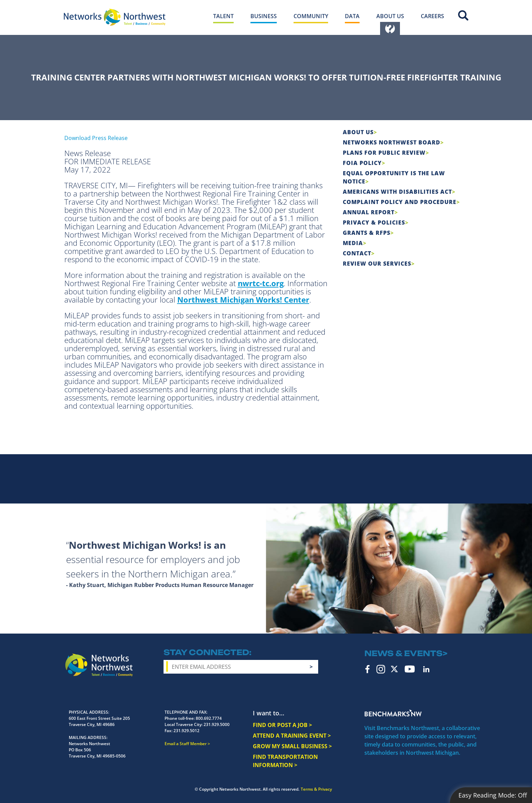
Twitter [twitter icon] (394, 669)
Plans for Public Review (384, 153)
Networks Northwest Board (392, 142)
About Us (358, 132)
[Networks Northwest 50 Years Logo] (115, 17)
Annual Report (369, 212)
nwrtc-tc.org (261, 283)
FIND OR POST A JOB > (282, 725)
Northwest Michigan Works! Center (243, 299)
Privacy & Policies (374, 222)
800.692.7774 (209, 718)
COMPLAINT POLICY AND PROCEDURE (400, 202)
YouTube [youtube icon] (410, 669)
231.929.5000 (217, 724)
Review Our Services (377, 264)
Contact (357, 253)
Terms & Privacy (316, 789)
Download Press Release (96, 138)
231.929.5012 (186, 731)
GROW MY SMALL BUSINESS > (292, 746)
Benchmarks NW (393, 713)
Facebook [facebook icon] (368, 669)
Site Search (463, 15)
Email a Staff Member (186, 744)
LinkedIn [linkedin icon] (426, 669)
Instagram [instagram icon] (381, 669)
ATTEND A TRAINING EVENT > (292, 736)
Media (353, 243)
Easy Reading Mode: (493, 795)
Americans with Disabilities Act (397, 192)
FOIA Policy (362, 163)
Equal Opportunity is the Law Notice (394, 177)
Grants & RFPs (367, 233)
